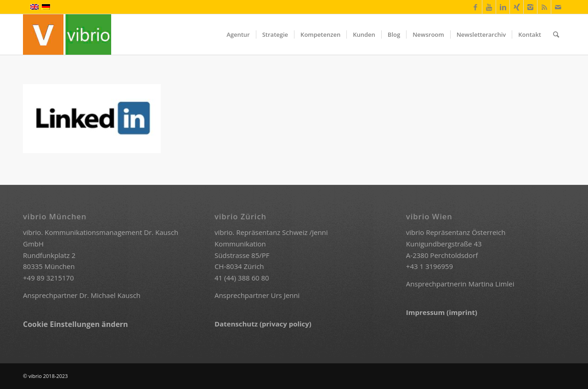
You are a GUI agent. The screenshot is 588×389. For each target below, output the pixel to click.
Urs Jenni (286, 295)
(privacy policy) (286, 324)
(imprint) (462, 312)
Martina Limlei (491, 284)
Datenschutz (237, 324)
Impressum (426, 312)
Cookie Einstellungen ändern (76, 324)
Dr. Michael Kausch (110, 295)
